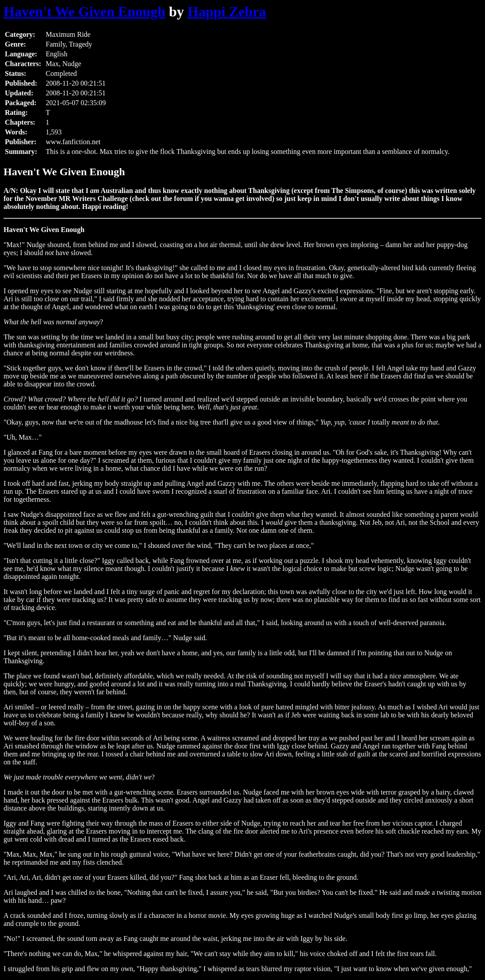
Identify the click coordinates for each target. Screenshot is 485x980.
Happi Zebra (227, 12)
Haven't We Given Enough (85, 12)
